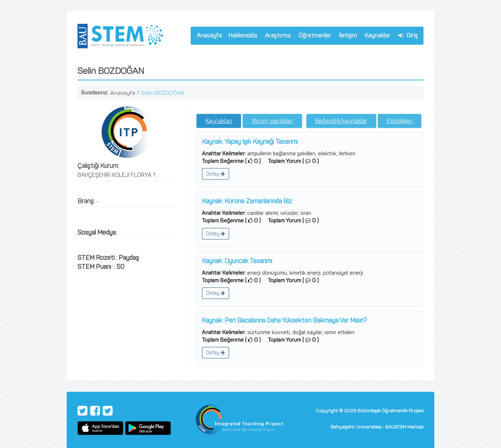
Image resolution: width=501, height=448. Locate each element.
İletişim (348, 36)
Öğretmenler (313, 37)
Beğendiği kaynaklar (341, 121)
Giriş (408, 36)
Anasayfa (209, 36)
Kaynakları (219, 121)
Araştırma (276, 37)
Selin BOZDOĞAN (163, 93)
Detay (216, 174)
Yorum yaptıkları (272, 121)
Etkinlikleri (400, 121)
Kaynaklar (378, 36)
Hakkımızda (241, 37)
